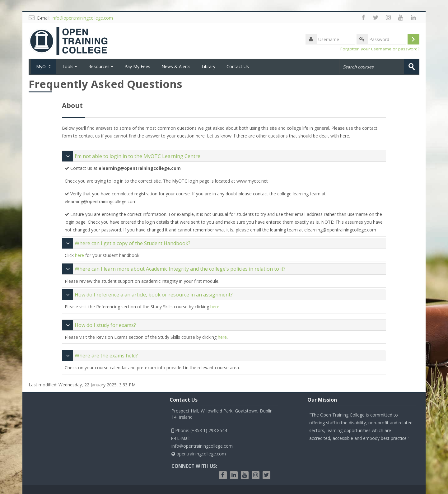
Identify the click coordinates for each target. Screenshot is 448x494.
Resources (101, 66)
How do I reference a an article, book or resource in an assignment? (154, 294)
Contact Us (238, 66)
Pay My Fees (137, 66)
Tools (70, 66)
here (79, 255)
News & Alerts (176, 66)
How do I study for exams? (105, 325)
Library (208, 66)
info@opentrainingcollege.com (82, 18)
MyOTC (42, 66)
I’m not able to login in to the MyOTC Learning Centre (138, 156)
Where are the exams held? (106, 355)
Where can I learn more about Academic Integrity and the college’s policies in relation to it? (180, 269)
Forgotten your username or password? (380, 49)
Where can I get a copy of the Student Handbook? (133, 243)
